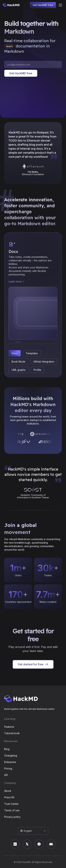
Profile (37, 370)
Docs (15, 353)
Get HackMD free (43, 5)
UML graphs (19, 370)
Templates (32, 353)
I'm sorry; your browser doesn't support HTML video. (33, 99)
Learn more (15, 281)
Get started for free (33, 664)
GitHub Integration (44, 362)
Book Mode (18, 362)
